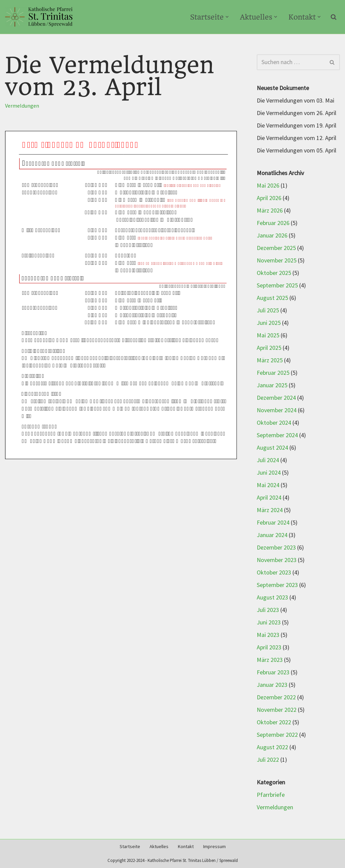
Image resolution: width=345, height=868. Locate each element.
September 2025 (277, 286)
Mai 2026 (268, 186)
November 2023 (277, 560)
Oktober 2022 (274, 722)
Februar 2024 (273, 523)
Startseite (130, 847)
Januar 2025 (272, 385)
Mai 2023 (268, 635)
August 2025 (272, 298)
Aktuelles (159, 847)
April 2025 (269, 348)
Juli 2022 (268, 760)
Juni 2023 (269, 623)
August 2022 (272, 747)
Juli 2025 (268, 311)
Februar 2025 (273, 373)
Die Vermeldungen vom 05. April (296, 151)
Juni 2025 (269, 323)
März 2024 (270, 510)
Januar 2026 (272, 236)
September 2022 (277, 735)
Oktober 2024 (274, 423)
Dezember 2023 (276, 548)
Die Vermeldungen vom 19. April (296, 126)
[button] (227, 17)
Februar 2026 (273, 223)
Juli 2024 (268, 460)
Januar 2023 (272, 685)
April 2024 (269, 498)
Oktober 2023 (274, 573)
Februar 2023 (273, 673)
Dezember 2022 (276, 697)
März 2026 (270, 211)
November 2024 (277, 410)
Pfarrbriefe (271, 795)
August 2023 (272, 598)
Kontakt (186, 847)
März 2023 (270, 660)
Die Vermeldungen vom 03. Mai (295, 101)
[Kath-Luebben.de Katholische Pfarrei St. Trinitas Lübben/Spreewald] (39, 17)
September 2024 (277, 435)
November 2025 (277, 261)
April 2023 (269, 648)
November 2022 (277, 710)
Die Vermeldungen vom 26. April (296, 113)
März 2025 (270, 360)
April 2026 (269, 198)
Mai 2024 (268, 485)
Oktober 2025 (274, 273)
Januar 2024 (272, 535)
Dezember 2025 (276, 248)
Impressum (214, 847)
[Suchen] (334, 17)
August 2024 (272, 448)
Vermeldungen (22, 106)
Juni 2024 (269, 473)
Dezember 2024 (276, 398)
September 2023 (277, 585)
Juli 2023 (268, 610)
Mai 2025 (268, 335)
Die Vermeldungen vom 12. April (296, 138)
